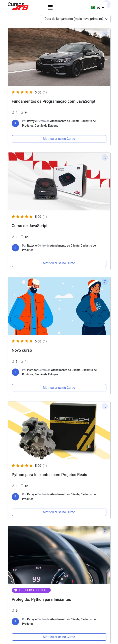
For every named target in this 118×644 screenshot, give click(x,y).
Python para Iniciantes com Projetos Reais (50, 475)
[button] (50, 8)
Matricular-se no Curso (59, 139)
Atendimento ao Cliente (65, 121)
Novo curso (22, 350)
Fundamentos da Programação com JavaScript (54, 101)
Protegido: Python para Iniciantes (41, 599)
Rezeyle (32, 121)
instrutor (32, 370)
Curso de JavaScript (30, 226)
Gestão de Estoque (47, 126)
